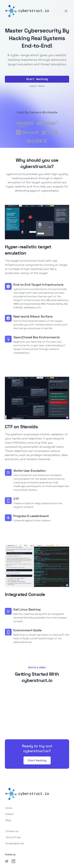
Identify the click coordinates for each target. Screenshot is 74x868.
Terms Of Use (13, 837)
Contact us (12, 831)
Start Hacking (37, 760)
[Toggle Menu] (66, 11)
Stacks (10, 814)
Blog (8, 820)
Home (9, 808)
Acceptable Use (15, 843)
